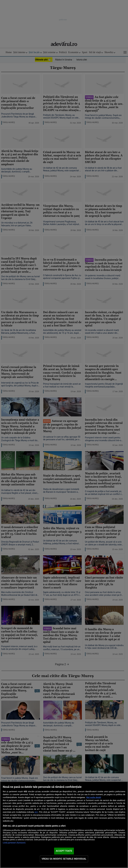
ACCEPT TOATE (64, 851)
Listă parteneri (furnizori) (14, 843)
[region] (64, 825)
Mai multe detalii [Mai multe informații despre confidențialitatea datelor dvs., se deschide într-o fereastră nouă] (94, 797)
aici (36, 812)
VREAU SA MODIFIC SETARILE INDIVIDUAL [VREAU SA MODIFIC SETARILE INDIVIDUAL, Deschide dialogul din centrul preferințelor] (64, 859)
